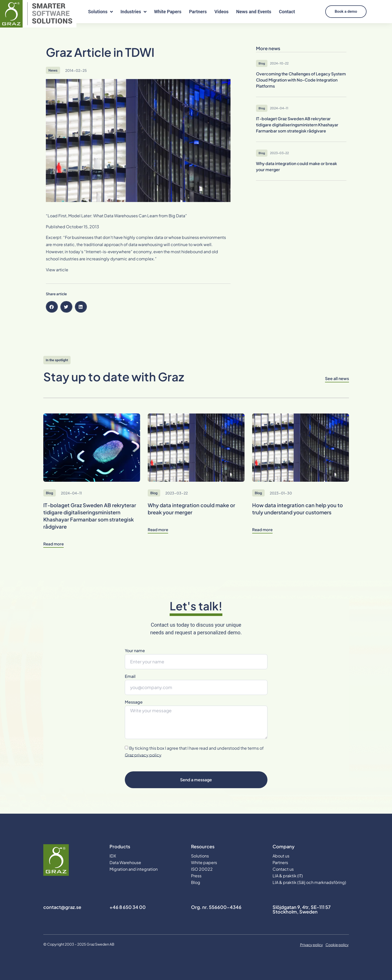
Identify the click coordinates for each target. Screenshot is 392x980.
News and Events (254, 12)
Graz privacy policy (143, 755)
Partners (198, 12)
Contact (287, 12)
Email (130, 677)
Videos (222, 12)
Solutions (100, 12)
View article (57, 270)
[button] (52, 307)
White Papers (168, 12)
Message (134, 702)
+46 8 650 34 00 (128, 907)
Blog (50, 493)
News (53, 70)
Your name (135, 651)
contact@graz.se (62, 907)
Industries (133, 12)
